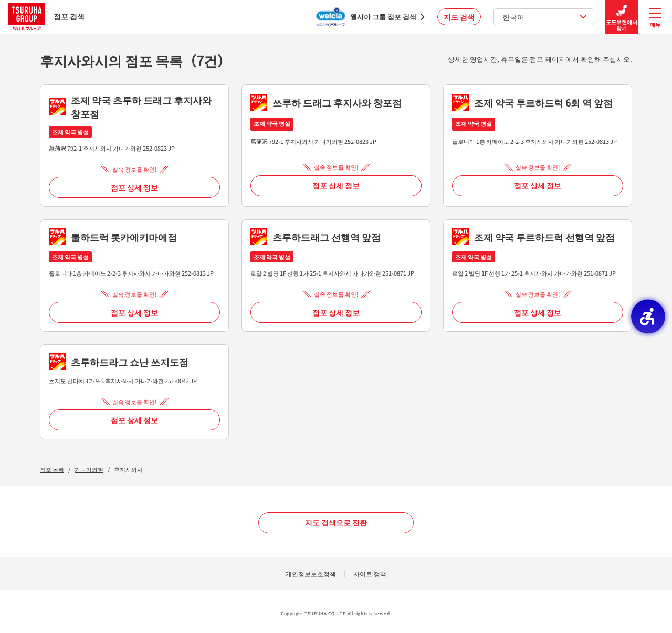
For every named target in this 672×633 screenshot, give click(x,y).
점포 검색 (46, 17)
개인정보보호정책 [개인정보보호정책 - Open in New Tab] (311, 573)
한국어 (545, 17)
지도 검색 (459, 17)
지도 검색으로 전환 (336, 522)
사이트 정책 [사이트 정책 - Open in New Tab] (370, 573)
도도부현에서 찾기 (622, 17)
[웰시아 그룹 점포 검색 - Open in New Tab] (370, 17)
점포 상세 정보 (134, 187)
